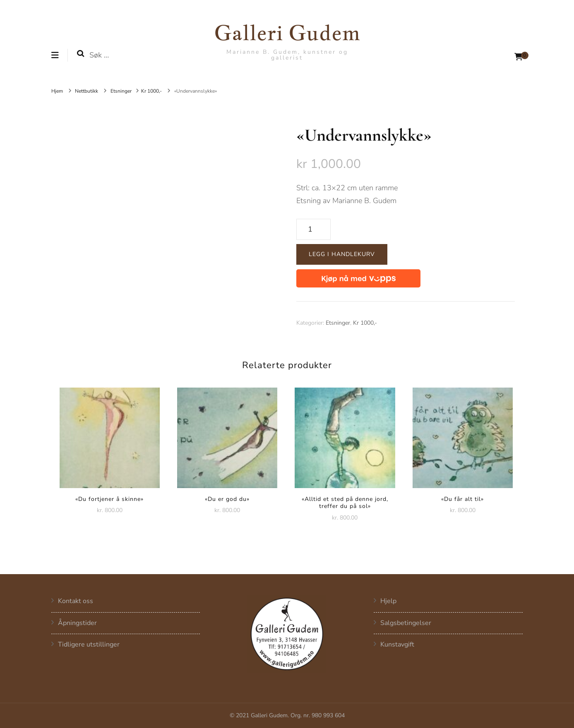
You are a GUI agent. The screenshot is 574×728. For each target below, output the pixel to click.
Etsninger (338, 323)
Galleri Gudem (287, 32)
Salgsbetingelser (406, 623)
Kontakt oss (76, 601)
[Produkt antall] (313, 230)
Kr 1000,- (365, 323)
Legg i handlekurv (342, 255)
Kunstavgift (397, 645)
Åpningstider (77, 623)
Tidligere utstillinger (89, 645)
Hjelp (388, 601)
